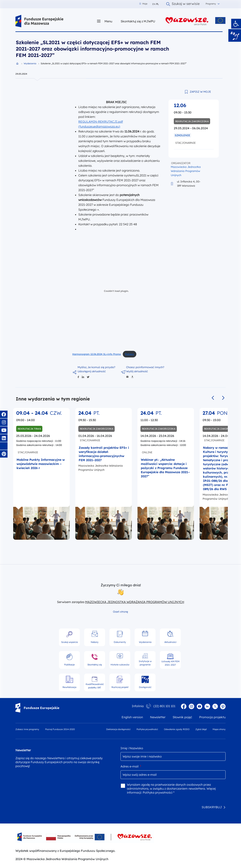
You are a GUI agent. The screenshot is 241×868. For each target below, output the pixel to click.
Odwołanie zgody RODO (177, 729)
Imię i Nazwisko (132, 748)
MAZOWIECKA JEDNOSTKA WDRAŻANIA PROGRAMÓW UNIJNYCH (135, 602)
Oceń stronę (120, 612)
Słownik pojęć (182, 717)
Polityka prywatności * (159, 792)
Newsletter (158, 717)
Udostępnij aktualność (92, 371)
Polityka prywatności (147, 729)
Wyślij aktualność (137, 371)
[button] (236, 24)
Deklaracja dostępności (118, 729)
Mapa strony (219, 729)
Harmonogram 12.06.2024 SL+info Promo (97, 354)
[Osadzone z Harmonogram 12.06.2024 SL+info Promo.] (116, 291)
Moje (143, 4)
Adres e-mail (131, 766)
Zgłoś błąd (201, 729)
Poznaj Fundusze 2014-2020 (60, 729)
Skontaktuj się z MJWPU (138, 21)
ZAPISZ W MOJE (200, 92)
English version (132, 717)
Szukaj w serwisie (183, 4)
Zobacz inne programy (27, 729)
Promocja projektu (212, 717)
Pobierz (129, 354)
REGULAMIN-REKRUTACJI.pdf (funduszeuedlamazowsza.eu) (101, 124)
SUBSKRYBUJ (212, 807)
